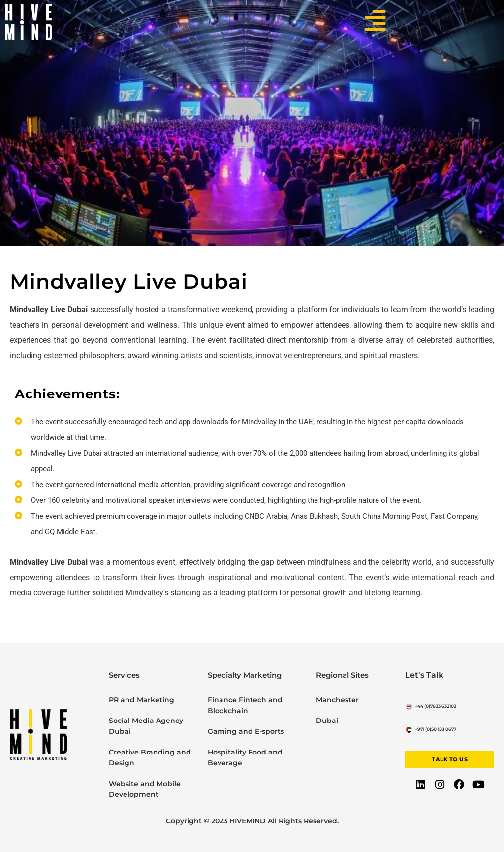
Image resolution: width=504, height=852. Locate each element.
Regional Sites (342, 675)
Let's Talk (423, 675)
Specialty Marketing (245, 675)
